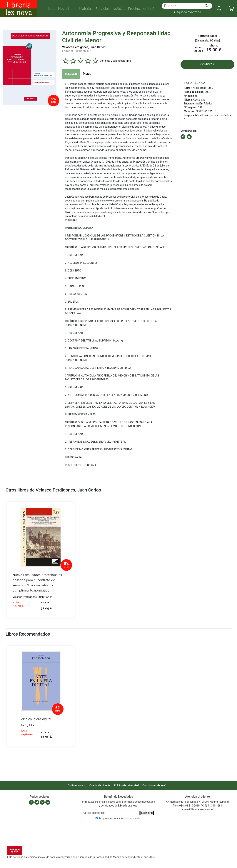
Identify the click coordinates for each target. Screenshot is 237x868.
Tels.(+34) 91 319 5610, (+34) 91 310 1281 (197, 806)
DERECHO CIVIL (205, 111)
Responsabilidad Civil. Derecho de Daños (207, 115)
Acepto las (120, 818)
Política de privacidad (126, 785)
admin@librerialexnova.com (197, 809)
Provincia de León (142, 9)
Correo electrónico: (94, 813)
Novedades (67, 9)
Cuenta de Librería (100, 785)
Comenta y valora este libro (115, 61)
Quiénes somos (77, 785)
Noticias (119, 9)
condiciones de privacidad (126, 818)
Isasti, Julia (28, 725)
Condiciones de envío (155, 785)
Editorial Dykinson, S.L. (77, 51)
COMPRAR (207, 64)
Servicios (103, 9)
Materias (86, 9)
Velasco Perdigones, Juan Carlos (84, 47)
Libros (50, 9)
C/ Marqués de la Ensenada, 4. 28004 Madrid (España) (198, 802)
